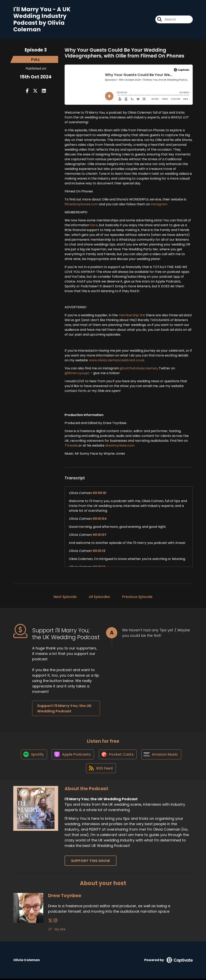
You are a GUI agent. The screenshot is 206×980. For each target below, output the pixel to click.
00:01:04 (100, 519)
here (94, 225)
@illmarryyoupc (77, 373)
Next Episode (65, 597)
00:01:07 (100, 535)
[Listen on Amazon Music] (162, 755)
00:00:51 (100, 493)
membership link (132, 315)
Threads (71, 446)
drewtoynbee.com (120, 446)
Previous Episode (137, 597)
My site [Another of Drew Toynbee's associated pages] (57, 931)
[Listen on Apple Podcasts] (73, 755)
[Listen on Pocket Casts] (118, 755)
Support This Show (91, 862)
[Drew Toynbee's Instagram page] (55, 922)
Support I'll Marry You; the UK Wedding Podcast (64, 709)
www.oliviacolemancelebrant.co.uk (117, 360)
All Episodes (99, 597)
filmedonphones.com (81, 204)
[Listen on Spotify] (33, 755)
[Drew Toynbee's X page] (50, 922)
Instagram (159, 204)
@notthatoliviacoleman (139, 368)
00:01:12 (99, 551)
